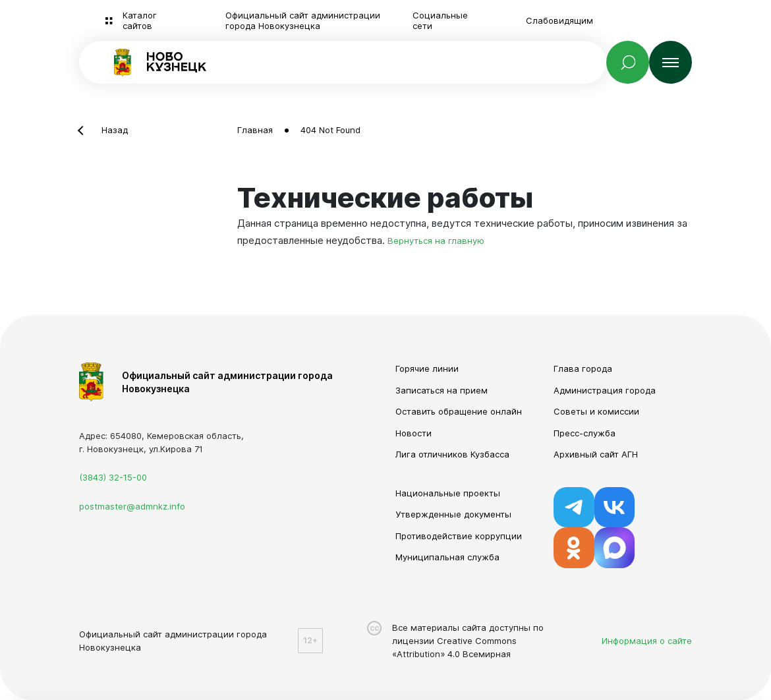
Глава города (583, 368)
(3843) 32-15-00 (113, 477)
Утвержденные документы (453, 514)
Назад (115, 130)
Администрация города (605, 390)
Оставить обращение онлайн (459, 411)
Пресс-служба (585, 433)
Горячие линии (427, 368)
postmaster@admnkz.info (132, 506)
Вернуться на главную (436, 241)
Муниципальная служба (447, 557)
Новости (414, 433)
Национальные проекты (448, 493)
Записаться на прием (442, 390)
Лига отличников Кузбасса (452, 454)
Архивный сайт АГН (596, 454)
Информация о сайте (647, 641)
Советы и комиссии (596, 411)
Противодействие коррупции (459, 536)
